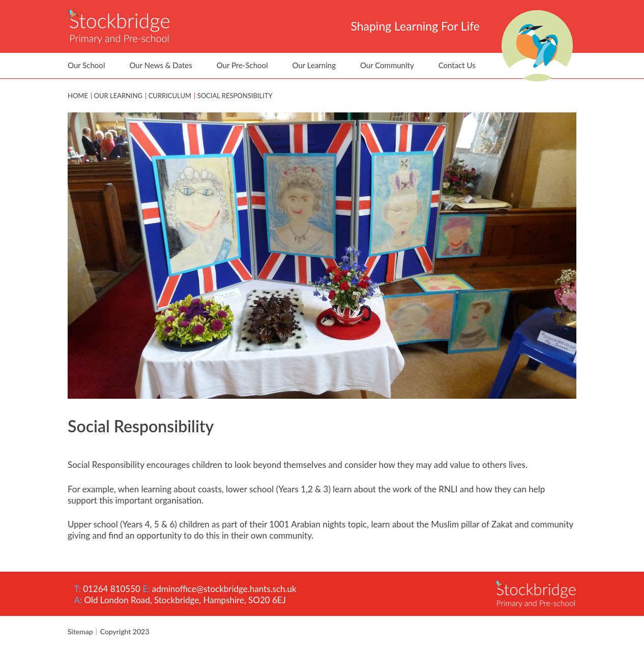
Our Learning (314, 65)
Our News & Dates (160, 65)
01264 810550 (112, 589)
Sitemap (80, 631)
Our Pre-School (242, 65)
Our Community (387, 65)
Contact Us (457, 65)
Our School (86, 65)
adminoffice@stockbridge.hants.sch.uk (224, 589)
